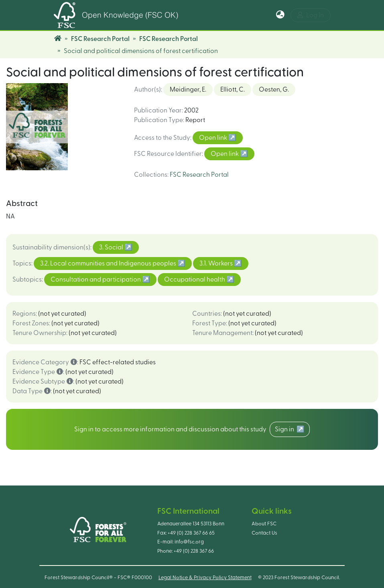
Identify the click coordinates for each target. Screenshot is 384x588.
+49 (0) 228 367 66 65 (191, 533)
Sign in (286, 429)
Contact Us (264, 533)
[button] (280, 15)
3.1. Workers (217, 263)
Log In (311, 15)
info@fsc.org (189, 542)
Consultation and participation (96, 280)
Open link (214, 138)
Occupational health (195, 280)
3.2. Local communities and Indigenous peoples (109, 263)
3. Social (112, 247)
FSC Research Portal (100, 39)
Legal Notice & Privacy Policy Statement (205, 578)
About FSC (264, 524)
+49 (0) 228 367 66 (194, 551)
